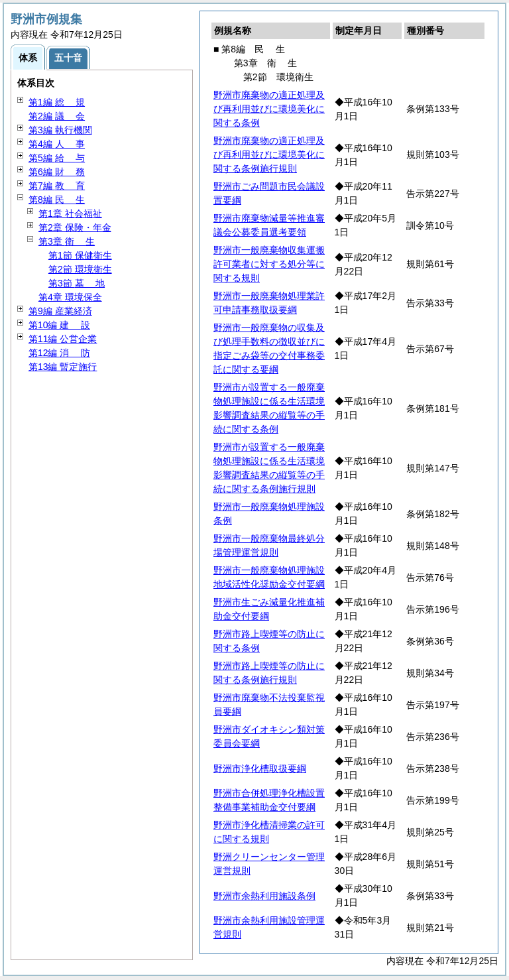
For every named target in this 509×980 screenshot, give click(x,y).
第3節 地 (77, 283)
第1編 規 (57, 102)
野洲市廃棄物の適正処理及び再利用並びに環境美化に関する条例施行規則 (269, 154)
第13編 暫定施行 (63, 367)
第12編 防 (59, 353)
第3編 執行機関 (60, 130)
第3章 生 (67, 241)
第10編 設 (59, 325)
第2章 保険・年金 (75, 227)
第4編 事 (57, 144)
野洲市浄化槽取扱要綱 (260, 768)
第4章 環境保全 (70, 297)
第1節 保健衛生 (80, 255)
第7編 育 (57, 186)
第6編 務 (57, 172)
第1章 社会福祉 (70, 214)
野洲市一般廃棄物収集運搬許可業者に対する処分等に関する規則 (269, 264)
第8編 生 (57, 200)
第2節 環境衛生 (80, 269)
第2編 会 (57, 116)
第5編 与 (57, 158)
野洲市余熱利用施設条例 (264, 896)
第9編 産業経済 (60, 311)
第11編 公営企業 (63, 339)
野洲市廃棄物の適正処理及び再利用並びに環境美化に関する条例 (269, 109)
